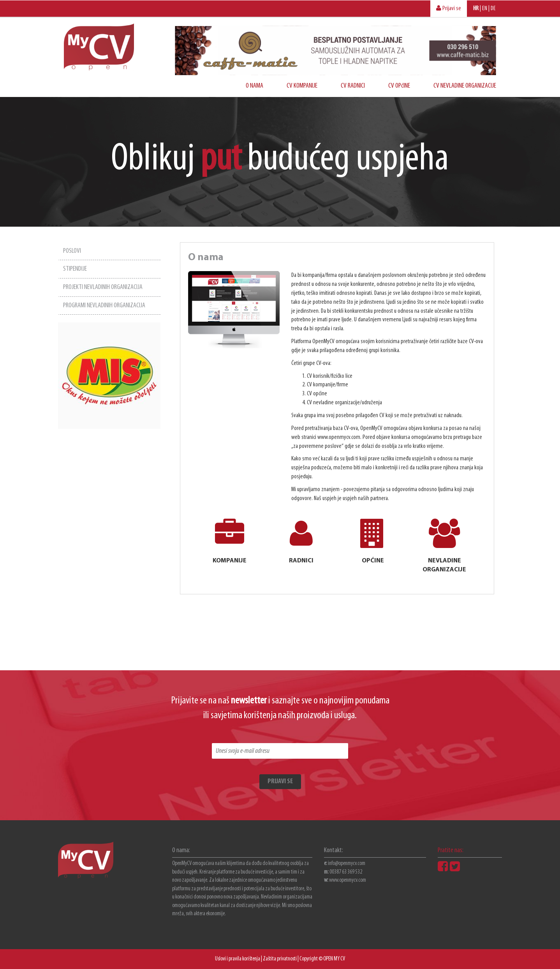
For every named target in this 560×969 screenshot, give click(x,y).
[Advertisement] (109, 546)
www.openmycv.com (348, 880)
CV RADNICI (353, 86)
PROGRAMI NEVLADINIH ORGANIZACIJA (104, 306)
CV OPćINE (399, 86)
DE (493, 9)
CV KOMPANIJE (302, 86)
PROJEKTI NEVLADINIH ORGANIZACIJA (103, 287)
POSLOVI (72, 251)
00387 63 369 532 (346, 872)
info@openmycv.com (347, 864)
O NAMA (254, 86)
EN (485, 9)
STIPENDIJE (75, 269)
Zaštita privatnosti (280, 959)
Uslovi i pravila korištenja (238, 959)
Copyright (309, 959)
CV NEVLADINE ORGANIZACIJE (465, 86)
